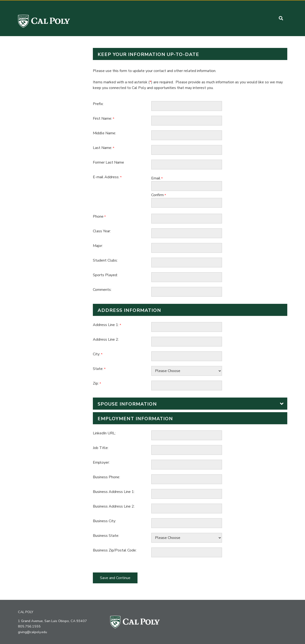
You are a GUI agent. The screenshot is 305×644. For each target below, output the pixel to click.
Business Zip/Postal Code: (115, 550)
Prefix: (98, 104)
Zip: (97, 383)
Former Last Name (108, 162)
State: (99, 369)
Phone (99, 216)
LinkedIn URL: (104, 433)
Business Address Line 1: (114, 492)
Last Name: (103, 148)
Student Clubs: (105, 260)
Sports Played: (105, 275)
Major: (98, 246)
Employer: (101, 462)
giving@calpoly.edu (33, 632)
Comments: (102, 290)
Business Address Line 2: (114, 506)
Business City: (104, 521)
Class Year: (102, 231)
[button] (281, 18)
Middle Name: (104, 133)
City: (98, 354)
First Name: (103, 119)
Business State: (106, 536)
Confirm (159, 195)
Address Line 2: (106, 339)
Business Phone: (106, 477)
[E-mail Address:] (187, 186)
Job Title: (101, 448)
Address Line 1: (107, 325)
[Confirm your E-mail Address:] (187, 203)
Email (157, 178)
